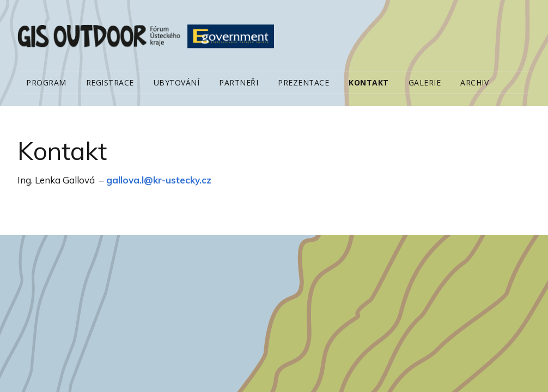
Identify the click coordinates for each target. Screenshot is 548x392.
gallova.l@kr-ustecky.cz (159, 180)
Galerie (425, 82)
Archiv (474, 82)
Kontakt (369, 82)
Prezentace (303, 82)
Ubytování (177, 82)
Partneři (239, 82)
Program (46, 82)
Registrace (110, 82)
